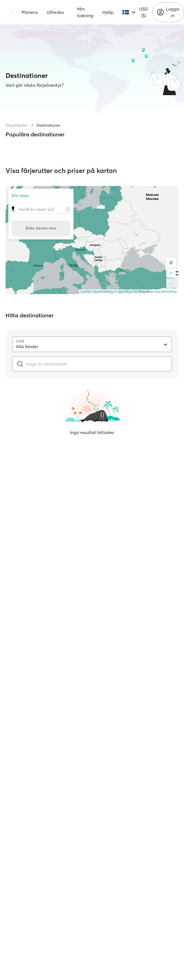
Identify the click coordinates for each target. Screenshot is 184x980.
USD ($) (143, 12)
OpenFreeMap (103, 292)
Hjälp (108, 12)
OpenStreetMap (166, 292)
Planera (30, 12)
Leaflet (85, 292)
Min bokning (85, 12)
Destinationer (48, 125)
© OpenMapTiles (126, 292)
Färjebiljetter (17, 125)
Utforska (55, 12)
